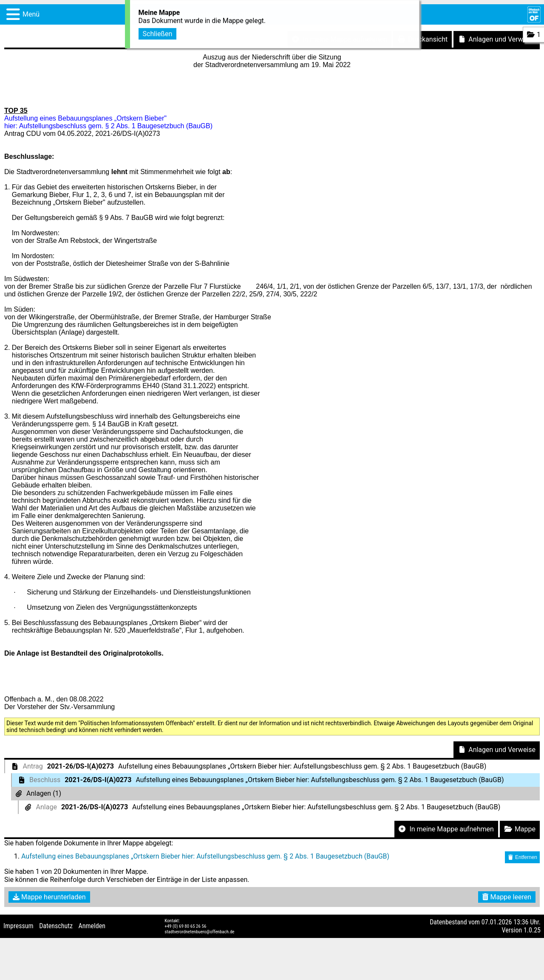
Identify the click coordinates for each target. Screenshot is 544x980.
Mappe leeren (507, 897)
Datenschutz (56, 926)
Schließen (158, 32)
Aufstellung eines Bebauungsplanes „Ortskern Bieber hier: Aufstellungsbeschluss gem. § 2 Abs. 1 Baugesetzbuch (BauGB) (205, 856)
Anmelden (92, 926)
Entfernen (522, 857)
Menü (31, 14)
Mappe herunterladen (49, 897)
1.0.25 (532, 930)
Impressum (18, 926)
